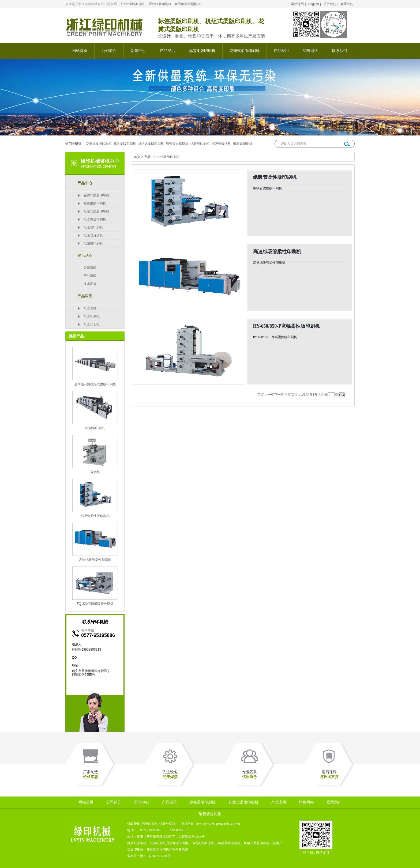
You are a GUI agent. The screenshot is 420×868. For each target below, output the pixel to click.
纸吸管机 (90, 308)
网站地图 (297, 4)
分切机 (95, 472)
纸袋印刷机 (158, 843)
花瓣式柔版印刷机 (245, 51)
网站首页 (80, 51)
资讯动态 (85, 256)
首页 (137, 157)
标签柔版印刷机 (202, 51)
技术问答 (90, 284)
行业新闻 (90, 276)
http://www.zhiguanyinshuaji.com (218, 824)
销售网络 (310, 51)
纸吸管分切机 (221, 144)
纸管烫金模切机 (177, 144)
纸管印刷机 (92, 316)
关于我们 (330, 4)
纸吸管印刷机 (200, 144)
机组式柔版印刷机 (151, 144)
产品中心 (85, 183)
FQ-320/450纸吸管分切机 (95, 604)
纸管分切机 (92, 324)
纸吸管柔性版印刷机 (95, 516)
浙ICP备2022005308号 (155, 856)
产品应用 (281, 51)
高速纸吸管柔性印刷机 (95, 560)
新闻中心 (138, 51)
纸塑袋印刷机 (136, 4)
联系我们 (347, 4)
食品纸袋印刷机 (186, 4)
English (314, 4)
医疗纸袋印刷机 (160, 4)
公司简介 (109, 51)
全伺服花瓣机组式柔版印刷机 (95, 384)
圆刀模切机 (161, 850)
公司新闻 (90, 268)
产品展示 (167, 51)
